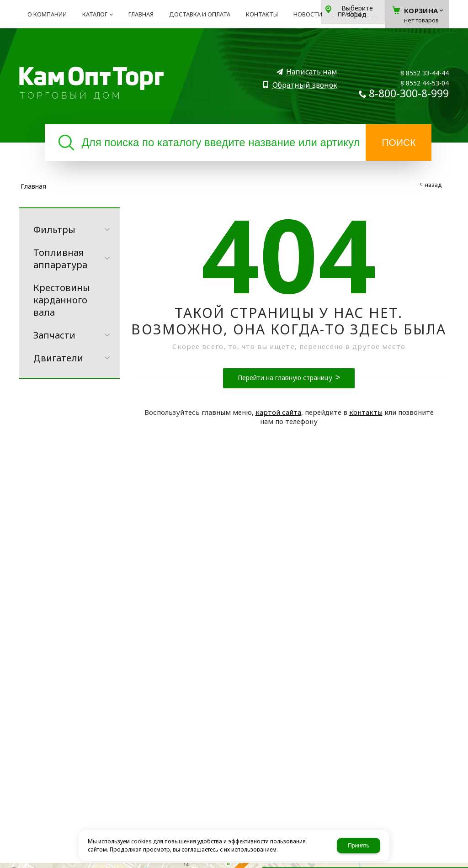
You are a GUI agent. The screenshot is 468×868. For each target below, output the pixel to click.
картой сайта (278, 412)
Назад (433, 185)
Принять (359, 846)
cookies (141, 841)
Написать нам (312, 72)
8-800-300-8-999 (409, 93)
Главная (33, 186)
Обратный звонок (305, 85)
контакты (366, 412)
